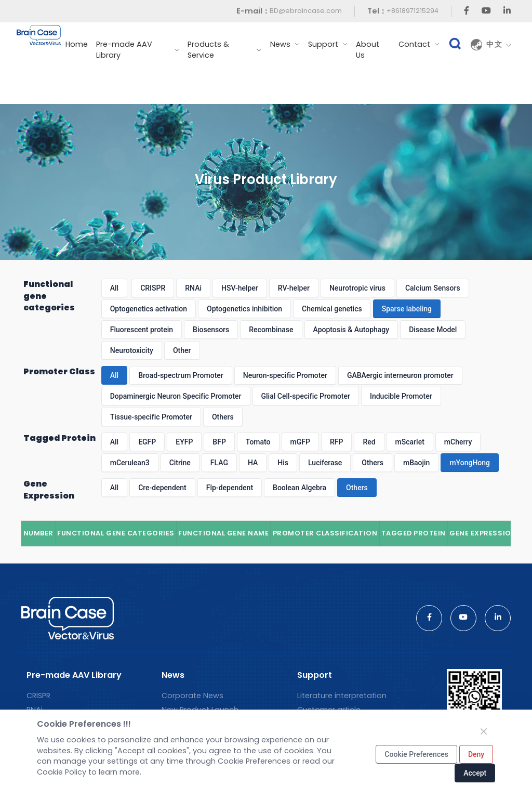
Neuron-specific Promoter (285, 375)
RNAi (193, 288)
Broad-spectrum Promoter (181, 375)
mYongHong (470, 463)
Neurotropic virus (357, 288)
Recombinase (271, 330)
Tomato (258, 442)
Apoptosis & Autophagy (351, 330)
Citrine (180, 463)
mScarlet (410, 442)
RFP (336, 442)
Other (182, 350)
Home (77, 44)
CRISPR (153, 288)
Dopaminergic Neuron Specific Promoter (176, 396)
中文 (499, 45)
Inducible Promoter (401, 396)
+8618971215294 (413, 11)
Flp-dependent (230, 488)
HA (253, 463)
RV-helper (294, 288)
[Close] (484, 731)
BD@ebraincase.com (306, 11)
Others (223, 417)
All (114, 288)
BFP (219, 442)
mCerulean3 (130, 463)
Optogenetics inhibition (244, 309)
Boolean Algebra (300, 488)
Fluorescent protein (142, 330)
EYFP (184, 442)
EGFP (147, 442)
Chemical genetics (332, 309)
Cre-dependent (162, 488)
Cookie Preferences (416, 754)
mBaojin (416, 463)
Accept (475, 773)
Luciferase (325, 463)
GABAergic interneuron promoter (400, 375)
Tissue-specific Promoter (151, 417)
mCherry (458, 442)
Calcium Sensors (433, 288)
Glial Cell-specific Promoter (306, 396)
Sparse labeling (407, 309)
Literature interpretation (342, 696)
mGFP (300, 442)
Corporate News (192, 696)
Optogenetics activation (149, 309)
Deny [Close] (476, 754)
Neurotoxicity (132, 350)
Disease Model (433, 330)
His (283, 463)
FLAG (219, 463)
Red (369, 442)
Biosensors (211, 330)
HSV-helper (240, 288)
